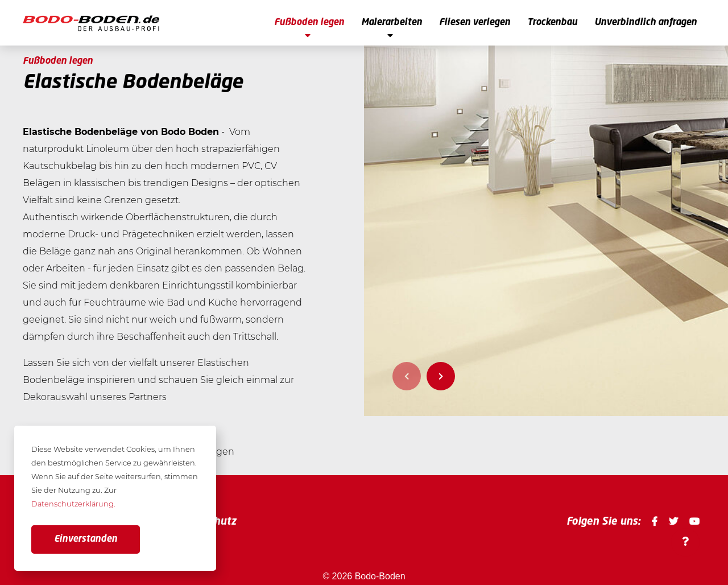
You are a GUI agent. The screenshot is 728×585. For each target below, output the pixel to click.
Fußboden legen (309, 29)
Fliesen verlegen (475, 23)
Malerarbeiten (392, 29)
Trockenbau (552, 23)
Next (441, 376)
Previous (407, 376)
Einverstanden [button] (86, 539)
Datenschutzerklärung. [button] (73, 504)
